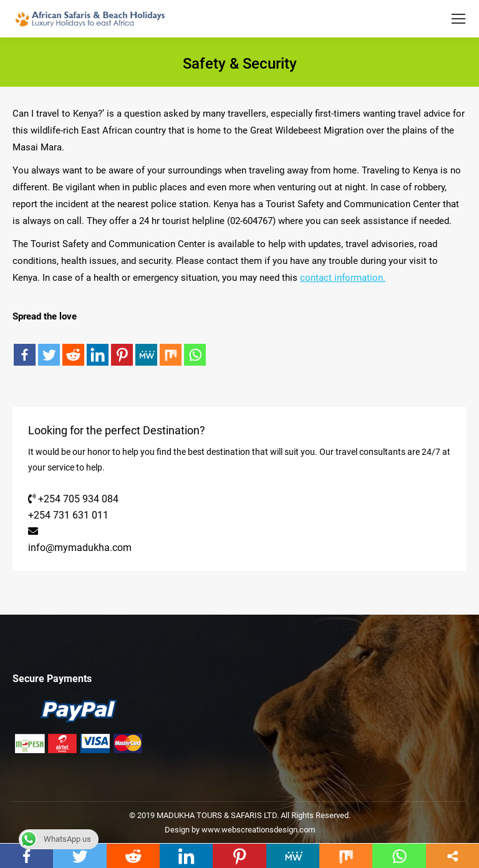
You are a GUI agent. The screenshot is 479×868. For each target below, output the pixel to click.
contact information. (343, 278)
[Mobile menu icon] (458, 19)
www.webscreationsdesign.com (257, 830)
